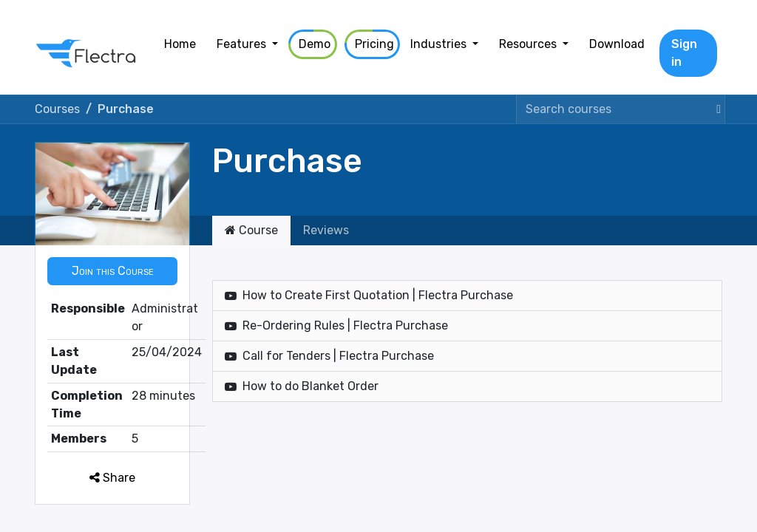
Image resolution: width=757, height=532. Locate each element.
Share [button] (112, 478)
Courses (57, 109)
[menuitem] (180, 44)
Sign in (684, 53)
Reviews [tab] (326, 230)
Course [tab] (251, 230)
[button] (112, 271)
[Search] (716, 109)
